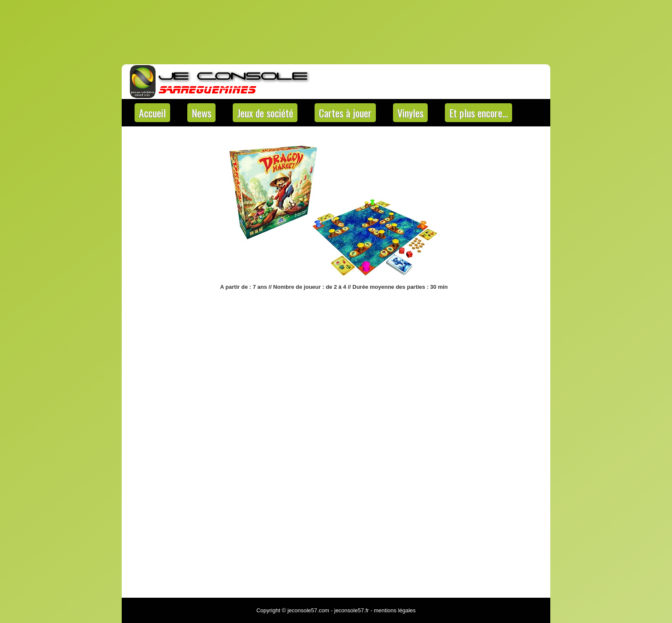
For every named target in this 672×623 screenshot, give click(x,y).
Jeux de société (265, 113)
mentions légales (395, 610)
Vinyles (410, 113)
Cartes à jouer (345, 113)
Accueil (152, 113)
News (201, 113)
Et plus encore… (478, 113)
